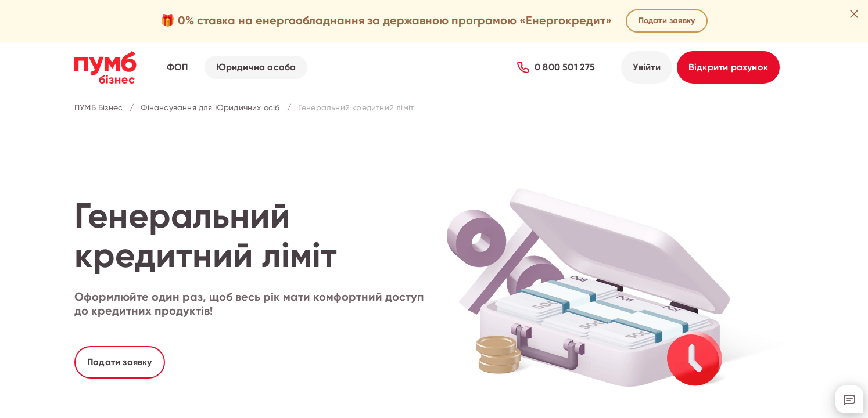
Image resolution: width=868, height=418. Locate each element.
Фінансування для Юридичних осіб (210, 108)
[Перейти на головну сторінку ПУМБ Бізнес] (105, 67)
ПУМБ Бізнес (98, 108)
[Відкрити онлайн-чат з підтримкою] (849, 399)
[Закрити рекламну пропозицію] (854, 14)
